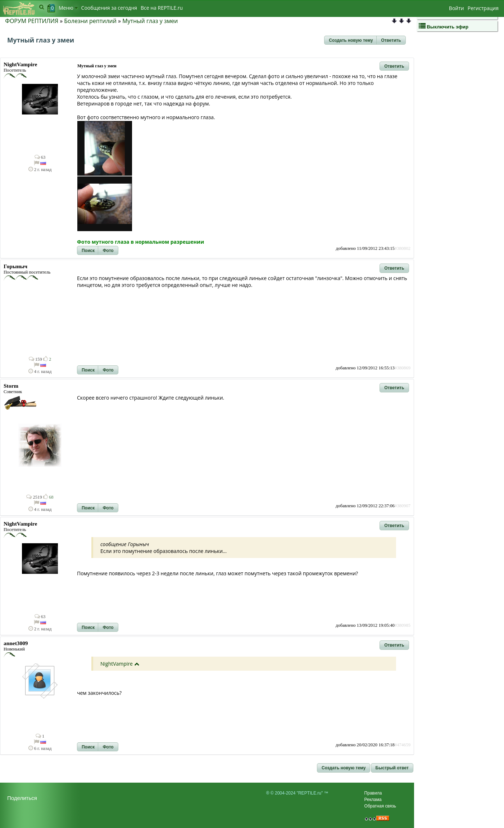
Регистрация (483, 8)
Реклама (373, 800)
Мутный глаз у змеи (150, 21)
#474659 (403, 745)
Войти (457, 8)
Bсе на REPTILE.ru (162, 8)
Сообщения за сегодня (109, 8)
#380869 (403, 368)
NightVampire (117, 664)
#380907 (403, 506)
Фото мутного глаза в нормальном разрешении (140, 242)
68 (48, 497)
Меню (68, 8)
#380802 (403, 248)
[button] (351, 40)
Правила (373, 793)
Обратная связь (380, 806)
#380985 (403, 625)
